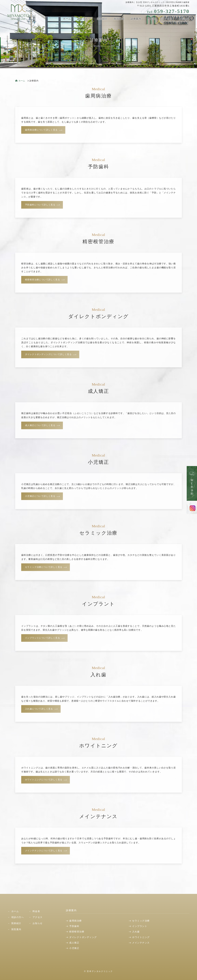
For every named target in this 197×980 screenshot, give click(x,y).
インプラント (140, 926)
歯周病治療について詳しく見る (41, 130)
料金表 (152, 19)
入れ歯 (136, 932)
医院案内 (120, 19)
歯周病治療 (76, 921)
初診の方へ (85, 19)
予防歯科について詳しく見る (40, 205)
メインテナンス (141, 943)
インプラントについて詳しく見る (43, 638)
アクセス (167, 19)
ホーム (68, 19)
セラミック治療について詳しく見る (44, 567)
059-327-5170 (168, 11)
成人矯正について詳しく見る (40, 425)
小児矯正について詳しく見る (40, 496)
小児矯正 (74, 948)
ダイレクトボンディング (83, 937)
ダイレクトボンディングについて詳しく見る (48, 354)
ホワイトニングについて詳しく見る (44, 780)
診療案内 (137, 19)
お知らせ (184, 19)
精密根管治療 (77, 932)
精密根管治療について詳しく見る (43, 280)
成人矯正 (74, 943)
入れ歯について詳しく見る (39, 709)
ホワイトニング (141, 937)
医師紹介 (103, 19)
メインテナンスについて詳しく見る (44, 851)
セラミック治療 (141, 921)
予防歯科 (74, 926)
